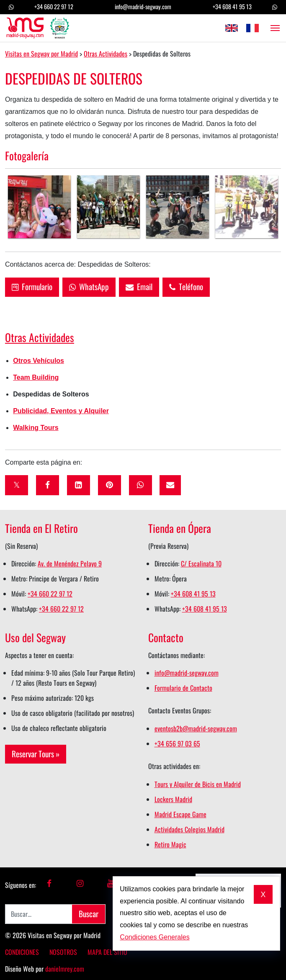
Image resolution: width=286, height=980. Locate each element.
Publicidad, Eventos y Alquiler (61, 411)
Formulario (32, 287)
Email (139, 287)
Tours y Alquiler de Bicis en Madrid (198, 784)
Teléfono (186, 287)
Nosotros (63, 952)
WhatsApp (89, 287)
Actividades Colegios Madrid (189, 829)
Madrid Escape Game (180, 814)
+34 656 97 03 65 (177, 743)
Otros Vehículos (39, 361)
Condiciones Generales (155, 937)
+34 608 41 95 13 (232, 6)
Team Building (36, 377)
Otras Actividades (40, 337)
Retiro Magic (170, 844)
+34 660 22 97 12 (54, 6)
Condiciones (22, 952)
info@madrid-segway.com (143, 6)
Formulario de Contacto (183, 688)
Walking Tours (36, 428)
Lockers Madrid (173, 799)
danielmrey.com (65, 969)
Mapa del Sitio (107, 952)
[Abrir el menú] (273, 28)
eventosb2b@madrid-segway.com (196, 728)
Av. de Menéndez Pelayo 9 (70, 563)
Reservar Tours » (36, 754)
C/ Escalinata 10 (201, 563)
